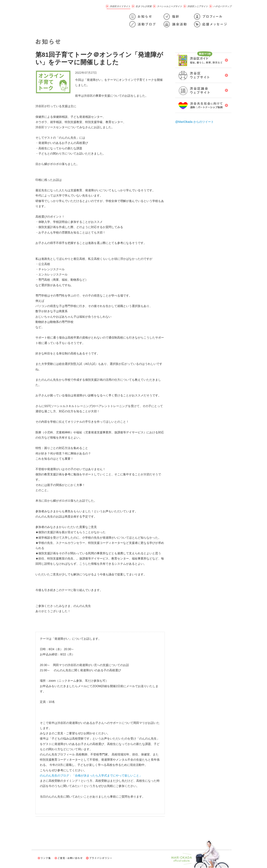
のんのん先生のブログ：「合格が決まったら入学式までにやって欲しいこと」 (91, 775)
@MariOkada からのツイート (195, 122)
